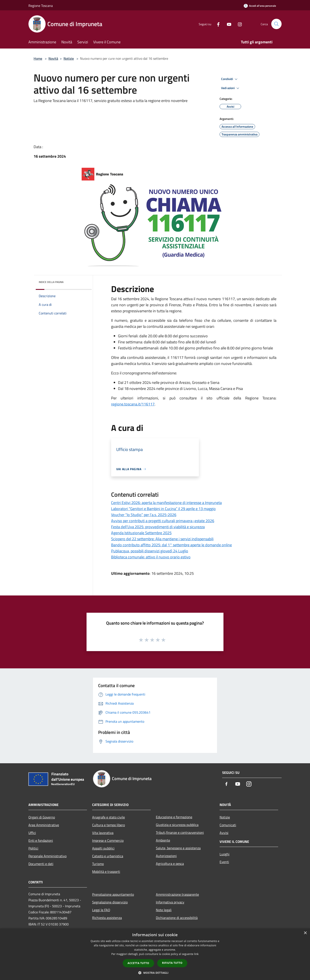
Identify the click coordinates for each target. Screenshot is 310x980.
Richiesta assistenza (107, 918)
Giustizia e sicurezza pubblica (177, 825)
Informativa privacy (170, 902)
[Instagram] (238, 24)
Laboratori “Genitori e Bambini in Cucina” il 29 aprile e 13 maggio (163, 509)
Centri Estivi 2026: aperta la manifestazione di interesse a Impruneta (166, 503)
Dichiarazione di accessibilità (177, 918)
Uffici (32, 833)
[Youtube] (227, 24)
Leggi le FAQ (101, 910)
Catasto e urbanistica (108, 856)
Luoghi (225, 854)
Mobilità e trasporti (106, 872)
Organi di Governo (42, 817)
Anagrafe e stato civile (108, 817)
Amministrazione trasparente (177, 894)
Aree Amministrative (44, 825)
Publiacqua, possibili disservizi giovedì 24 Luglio (150, 551)
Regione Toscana (41, 6)
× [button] (305, 933)
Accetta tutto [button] (138, 963)
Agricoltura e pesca (170, 864)
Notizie (69, 58)
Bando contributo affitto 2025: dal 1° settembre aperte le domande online (171, 545)
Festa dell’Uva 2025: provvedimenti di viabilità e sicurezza (158, 527)
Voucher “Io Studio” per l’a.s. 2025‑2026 (144, 515)
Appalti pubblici (103, 848)
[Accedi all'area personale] (260, 6)
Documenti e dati (41, 864)
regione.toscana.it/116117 (133, 404)
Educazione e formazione (174, 817)
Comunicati (228, 825)
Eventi (224, 862)
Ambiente (163, 840)
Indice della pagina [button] (51, 282)
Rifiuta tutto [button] (172, 963)
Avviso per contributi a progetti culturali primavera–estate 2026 (163, 521)
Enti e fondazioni (41, 840)
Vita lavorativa (103, 833)
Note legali (164, 910)
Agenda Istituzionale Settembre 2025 (141, 533)
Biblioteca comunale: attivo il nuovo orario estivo (151, 557)
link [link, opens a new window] (196, 954)
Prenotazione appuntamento (113, 894)
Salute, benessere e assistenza (178, 848)
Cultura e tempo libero (108, 825)
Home (38, 58)
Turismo (98, 864)
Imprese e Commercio (108, 840)
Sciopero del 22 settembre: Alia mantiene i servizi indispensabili (162, 539)
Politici (33, 848)
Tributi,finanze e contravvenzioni (180, 832)
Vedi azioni (231, 88)
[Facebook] (217, 24)
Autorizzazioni (166, 856)
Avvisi (224, 833)
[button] (155, 973)
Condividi (230, 79)
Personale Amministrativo (47, 856)
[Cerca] (276, 24)
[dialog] (155, 954)
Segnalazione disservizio (110, 902)
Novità (53, 58)
